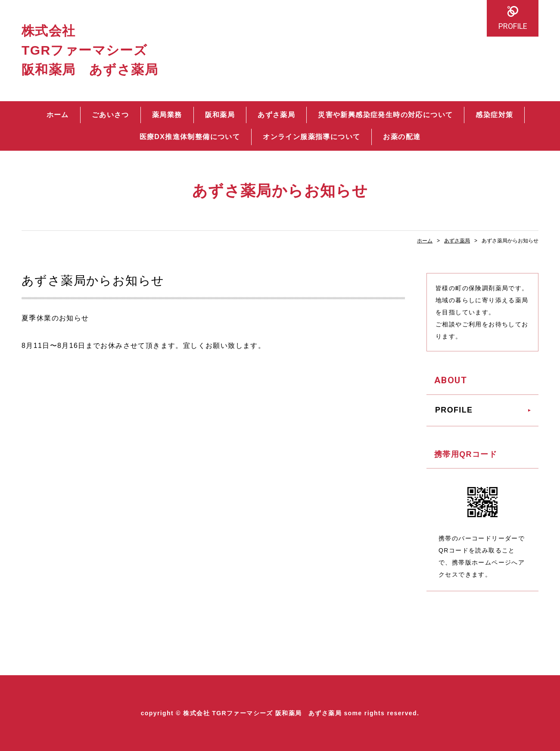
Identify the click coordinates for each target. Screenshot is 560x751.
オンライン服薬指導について (311, 137)
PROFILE (513, 26)
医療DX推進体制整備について (190, 137)
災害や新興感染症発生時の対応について (385, 115)
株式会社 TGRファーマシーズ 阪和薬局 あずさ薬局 (90, 50)
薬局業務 (167, 115)
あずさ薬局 (276, 115)
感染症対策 (494, 115)
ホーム (58, 115)
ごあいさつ (110, 115)
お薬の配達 (402, 137)
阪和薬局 (220, 115)
